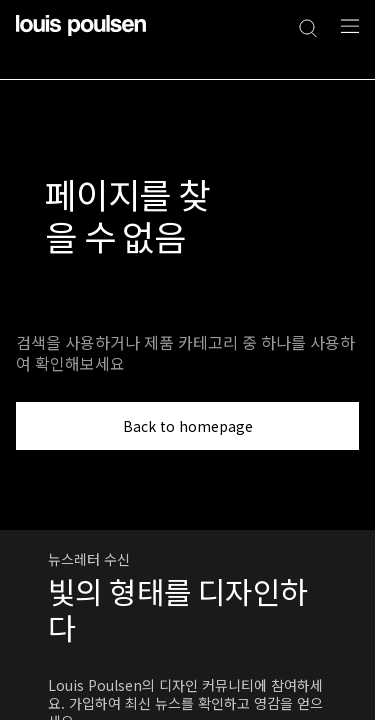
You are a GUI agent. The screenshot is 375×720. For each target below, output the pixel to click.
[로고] (81, 37)
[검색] (308, 26)
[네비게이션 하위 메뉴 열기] (344, 37)
